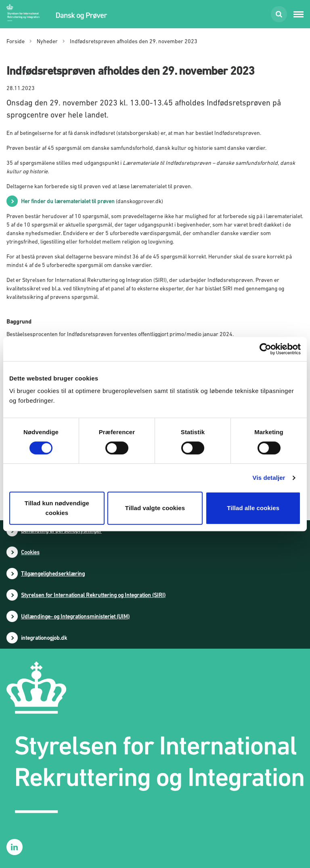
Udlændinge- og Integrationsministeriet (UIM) (75, 616)
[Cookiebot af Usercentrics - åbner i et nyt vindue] (265, 349)
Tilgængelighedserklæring (53, 574)
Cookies (30, 552)
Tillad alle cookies (253, 508)
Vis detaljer (269, 478)
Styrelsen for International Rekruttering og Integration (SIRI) (93, 595)
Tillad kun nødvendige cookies (57, 508)
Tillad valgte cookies (155, 508)
